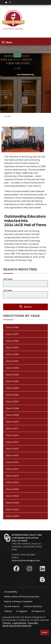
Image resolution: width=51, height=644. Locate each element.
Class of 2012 (12, 435)
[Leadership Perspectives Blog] (42, 579)
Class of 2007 (12, 401)
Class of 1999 (12, 347)
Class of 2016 (12, 462)
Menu (7, 42)
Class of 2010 (12, 422)
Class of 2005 (12, 388)
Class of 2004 (12, 381)
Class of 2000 (12, 354)
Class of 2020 (12, 489)
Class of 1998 (12, 341)
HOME (7, 116)
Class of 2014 (12, 448)
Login (44, 632)
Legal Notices (19, 623)
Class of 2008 (12, 408)
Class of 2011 (12, 428)
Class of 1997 (12, 334)
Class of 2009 (12, 415)
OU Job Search (12, 606)
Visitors (8, 611)
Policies (7, 623)
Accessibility (11, 592)
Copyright (33, 623)
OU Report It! (38, 611)
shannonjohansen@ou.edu (26, 560)
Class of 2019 (12, 482)
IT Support (22, 611)
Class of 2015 (12, 455)
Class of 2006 (12, 395)
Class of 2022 (12, 496)
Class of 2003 (12, 374)
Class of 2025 (12, 516)
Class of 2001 (12, 361)
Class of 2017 (12, 469)
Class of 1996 (12, 327)
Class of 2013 (12, 442)
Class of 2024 (12, 509)
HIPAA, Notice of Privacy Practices (22, 597)
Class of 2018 (12, 476)
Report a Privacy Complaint (18, 601)
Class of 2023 (12, 502)
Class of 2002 (12, 368)
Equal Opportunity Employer (17, 626)
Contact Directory (33, 606)
